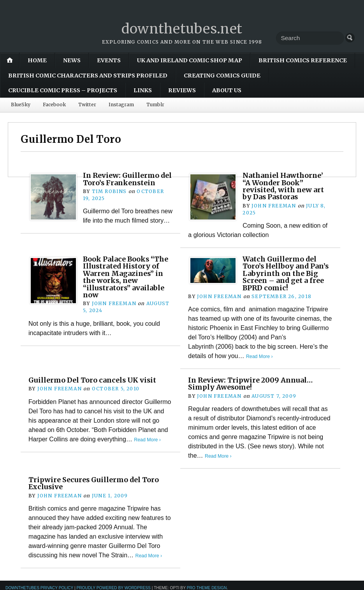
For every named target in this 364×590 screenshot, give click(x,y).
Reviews (182, 90)
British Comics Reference (303, 60)
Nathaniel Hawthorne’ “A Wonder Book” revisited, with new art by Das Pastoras (285, 186)
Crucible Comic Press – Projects (63, 90)
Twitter (87, 104)
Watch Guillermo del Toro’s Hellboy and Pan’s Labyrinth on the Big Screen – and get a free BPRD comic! (285, 273)
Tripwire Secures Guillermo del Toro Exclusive (96, 483)
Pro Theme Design (207, 587)
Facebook (54, 104)
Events (109, 60)
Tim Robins (109, 198)
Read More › (260, 356)
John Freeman (273, 206)
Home (37, 60)
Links (143, 90)
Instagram (121, 104)
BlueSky (21, 104)
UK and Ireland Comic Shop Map (190, 60)
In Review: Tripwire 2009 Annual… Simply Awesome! (252, 384)
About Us (227, 90)
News (72, 60)
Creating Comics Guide (222, 76)
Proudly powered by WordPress (113, 587)
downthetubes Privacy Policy (39, 587)
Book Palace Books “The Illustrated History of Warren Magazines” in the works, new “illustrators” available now (127, 277)
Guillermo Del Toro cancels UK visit (95, 380)
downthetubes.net (182, 29)
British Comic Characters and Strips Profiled (88, 76)
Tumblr (155, 104)
